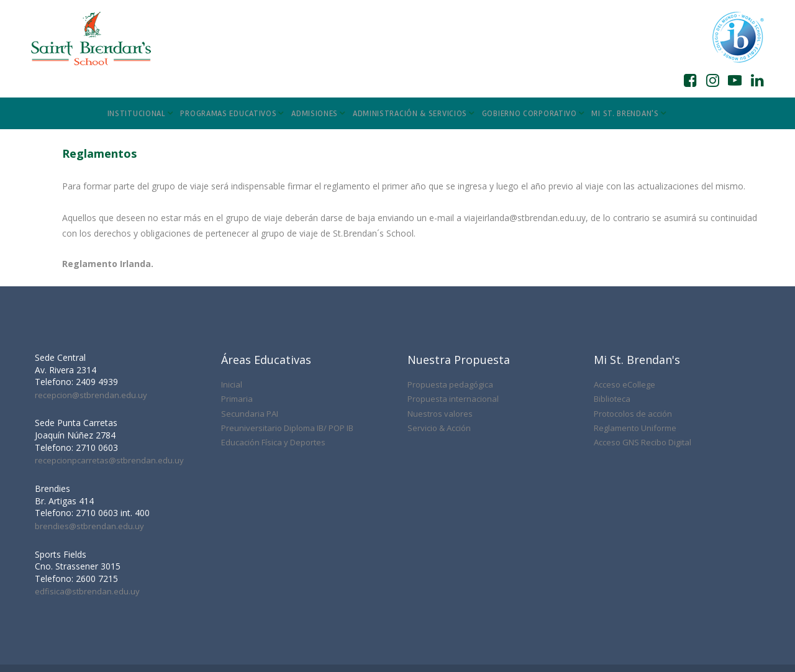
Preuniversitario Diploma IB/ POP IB (287, 378)
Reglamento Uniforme (635, 378)
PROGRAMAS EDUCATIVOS (232, 114)
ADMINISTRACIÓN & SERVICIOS (414, 114)
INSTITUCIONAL (140, 114)
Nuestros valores (440, 363)
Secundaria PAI (250, 363)
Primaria (237, 348)
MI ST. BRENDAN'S (629, 114)
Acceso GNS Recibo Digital (643, 392)
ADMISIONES (318, 114)
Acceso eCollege (625, 334)
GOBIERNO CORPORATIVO (533, 114)
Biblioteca (612, 348)
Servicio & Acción (439, 378)
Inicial (232, 334)
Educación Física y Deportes (273, 392)
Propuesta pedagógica (450, 334)
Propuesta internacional (453, 348)
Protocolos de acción (633, 363)
